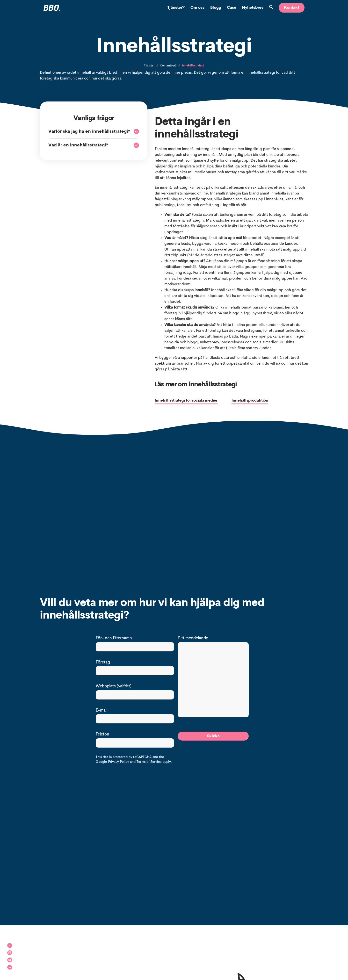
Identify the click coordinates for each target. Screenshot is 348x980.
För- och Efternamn (114, 638)
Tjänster (176, 8)
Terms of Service (149, 762)
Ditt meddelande (193, 638)
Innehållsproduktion (251, 401)
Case (232, 8)
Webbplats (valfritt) (114, 687)
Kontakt (292, 8)
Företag (103, 663)
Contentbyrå (168, 66)
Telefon (102, 735)
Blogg (216, 8)
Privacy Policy (119, 762)
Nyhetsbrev (253, 8)
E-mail (102, 711)
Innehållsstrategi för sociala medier (188, 401)
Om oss (197, 8)
